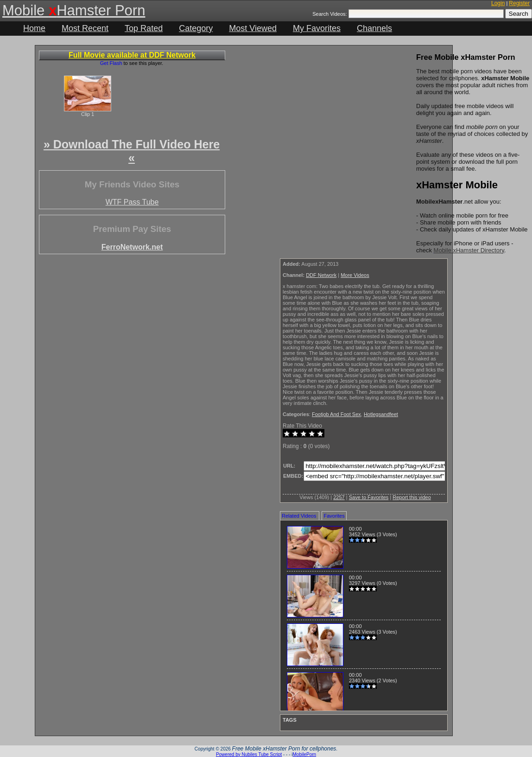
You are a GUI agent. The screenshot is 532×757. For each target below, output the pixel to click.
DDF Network (321, 275)
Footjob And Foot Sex (336, 414)
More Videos (355, 275)
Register (519, 3)
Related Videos (299, 516)
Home (34, 28)
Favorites (334, 516)
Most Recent (85, 28)
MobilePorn (305, 754)
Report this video (412, 497)
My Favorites (317, 28)
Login (498, 3)
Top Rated (144, 28)
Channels (374, 28)
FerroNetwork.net (132, 247)
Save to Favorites (369, 497)
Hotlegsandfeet (381, 414)
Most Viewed (253, 28)
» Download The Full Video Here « (132, 151)
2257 (339, 497)
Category (196, 28)
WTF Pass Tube (132, 202)
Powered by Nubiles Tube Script (249, 754)
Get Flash (111, 63)
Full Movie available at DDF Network (132, 55)
